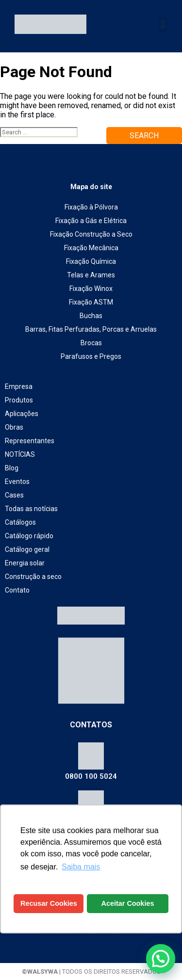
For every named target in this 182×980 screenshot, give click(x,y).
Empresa (19, 386)
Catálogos (20, 522)
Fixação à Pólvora (91, 207)
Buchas (91, 316)
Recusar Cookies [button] (49, 903)
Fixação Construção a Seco (91, 234)
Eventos (17, 482)
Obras (14, 427)
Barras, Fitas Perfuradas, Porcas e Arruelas (91, 329)
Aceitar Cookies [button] (128, 903)
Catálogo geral (27, 549)
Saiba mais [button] (81, 867)
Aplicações (22, 414)
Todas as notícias (31, 509)
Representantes (30, 441)
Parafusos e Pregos (91, 356)
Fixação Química (91, 261)
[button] (163, 25)
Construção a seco (33, 577)
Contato (17, 590)
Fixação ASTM (91, 302)
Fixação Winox (91, 289)
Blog (12, 468)
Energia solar (25, 563)
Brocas (91, 343)
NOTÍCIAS (20, 454)
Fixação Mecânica (91, 248)
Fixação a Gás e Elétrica (91, 221)
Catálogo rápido (29, 536)
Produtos (19, 400)
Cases (14, 495)
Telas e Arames (91, 275)
